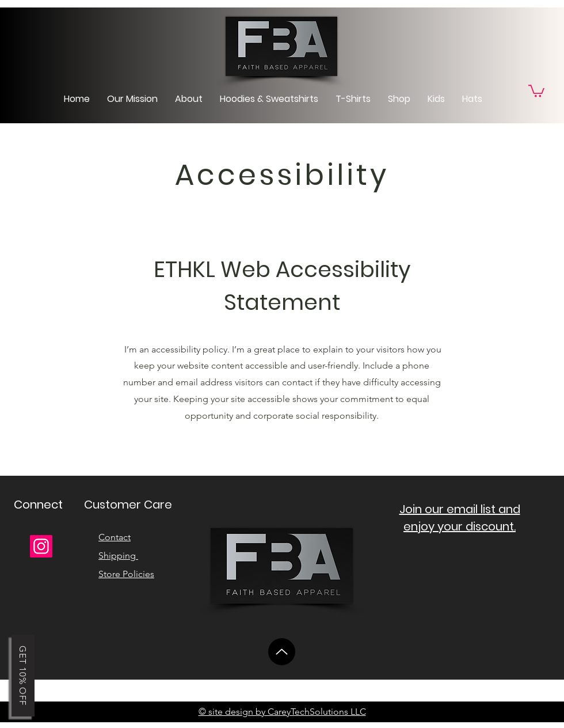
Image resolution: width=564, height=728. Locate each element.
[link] (536, 90)
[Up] (282, 652)
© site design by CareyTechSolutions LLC (282, 712)
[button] (23, 676)
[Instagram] (41, 546)
